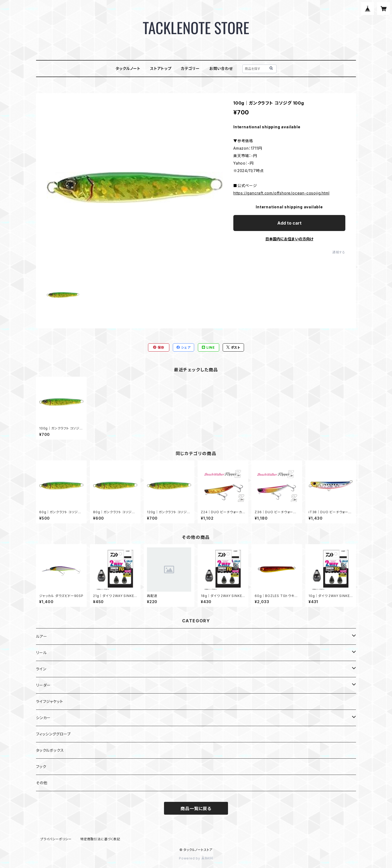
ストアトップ (161, 68)
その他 (42, 783)
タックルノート (128, 68)
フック (41, 767)
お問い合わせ (221, 68)
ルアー (41, 636)
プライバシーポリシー (56, 839)
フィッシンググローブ (53, 734)
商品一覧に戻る (196, 809)
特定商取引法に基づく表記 (100, 839)
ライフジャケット (49, 701)
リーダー (43, 685)
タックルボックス (50, 750)
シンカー (43, 718)
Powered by (196, 858)
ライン (41, 669)
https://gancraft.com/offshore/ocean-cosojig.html (281, 193)
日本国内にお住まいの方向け (289, 239)
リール (41, 653)
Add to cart (289, 223)
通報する (339, 252)
